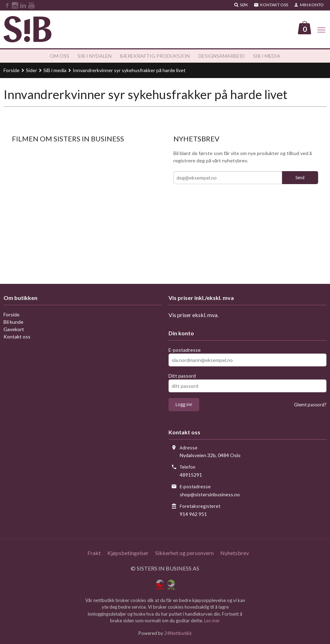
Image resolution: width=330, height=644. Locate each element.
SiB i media (267, 56)
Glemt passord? (310, 405)
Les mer (212, 621)
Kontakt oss (17, 337)
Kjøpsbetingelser (128, 553)
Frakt (94, 553)
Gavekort (14, 330)
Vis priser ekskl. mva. (193, 315)
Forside (12, 71)
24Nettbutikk (178, 633)
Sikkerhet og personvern (184, 553)
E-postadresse (185, 350)
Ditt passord (182, 376)
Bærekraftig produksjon (155, 56)
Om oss (60, 56)
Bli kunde (13, 322)
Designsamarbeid (221, 56)
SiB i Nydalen (95, 56)
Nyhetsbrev (235, 553)
